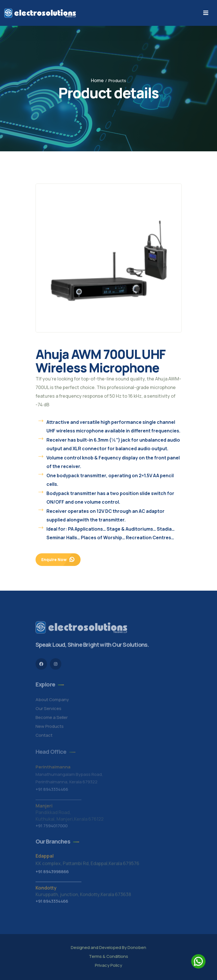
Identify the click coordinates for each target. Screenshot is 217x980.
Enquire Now (58, 560)
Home (97, 80)
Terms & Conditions (108, 956)
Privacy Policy (108, 965)
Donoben (137, 947)
